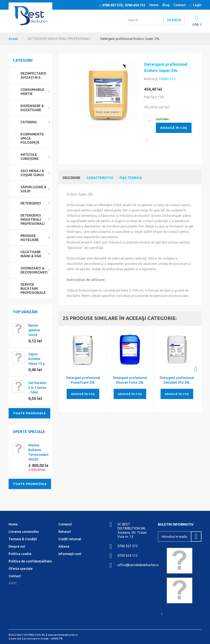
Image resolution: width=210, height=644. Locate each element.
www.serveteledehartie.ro (63, 635)
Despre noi (17, 546)
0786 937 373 (112, 5)
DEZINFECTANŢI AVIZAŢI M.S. (33, 75)
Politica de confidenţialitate (30, 561)
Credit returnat (70, 539)
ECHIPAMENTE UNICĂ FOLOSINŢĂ (32, 138)
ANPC (13, 583)
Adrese (64, 546)
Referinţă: (151, 79)
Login (197, 5)
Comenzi (65, 524)
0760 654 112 (135, 5)
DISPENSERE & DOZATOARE (32, 108)
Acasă (13, 39)
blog (166, 5)
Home (13, 524)
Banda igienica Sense (34, 330)
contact (180, 5)
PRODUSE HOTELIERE (30, 238)
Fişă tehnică (131, 178)
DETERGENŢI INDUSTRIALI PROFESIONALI (59, 39)
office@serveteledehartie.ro (138, 565)
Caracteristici (100, 178)
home (154, 5)
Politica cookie (20, 554)
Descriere (72, 178)
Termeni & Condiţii (23, 539)
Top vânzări (25, 312)
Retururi (65, 532)
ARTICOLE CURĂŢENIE (30, 157)
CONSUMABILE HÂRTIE (32, 92)
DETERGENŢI (31, 203)
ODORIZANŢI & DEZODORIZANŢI (34, 270)
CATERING (29, 122)
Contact (15, 576)
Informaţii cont (70, 554)
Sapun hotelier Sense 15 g (36, 359)
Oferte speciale (29, 432)
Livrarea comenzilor (24, 532)
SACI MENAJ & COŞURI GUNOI (32, 173)
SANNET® (57, 639)
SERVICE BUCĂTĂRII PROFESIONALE (33, 289)
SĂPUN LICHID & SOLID (33, 189)
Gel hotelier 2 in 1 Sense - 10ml (37, 388)
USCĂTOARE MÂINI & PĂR (31, 254)
